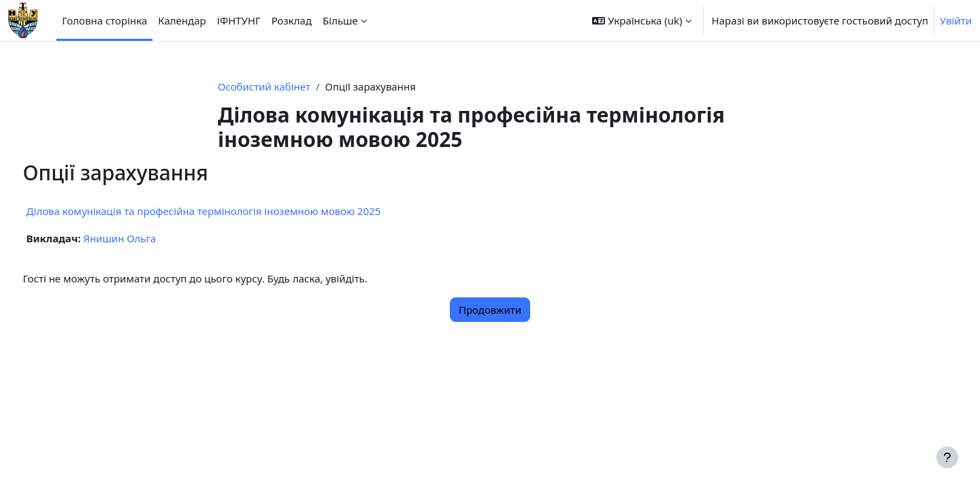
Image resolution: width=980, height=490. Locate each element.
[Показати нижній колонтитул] (947, 457)
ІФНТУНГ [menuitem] (239, 20)
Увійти (956, 20)
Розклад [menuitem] (292, 20)
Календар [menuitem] (182, 20)
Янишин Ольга (145, 238)
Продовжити (490, 310)
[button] (641, 20)
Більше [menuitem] (340, 20)
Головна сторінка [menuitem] (104, 20)
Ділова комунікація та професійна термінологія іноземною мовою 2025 (229, 211)
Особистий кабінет (264, 86)
